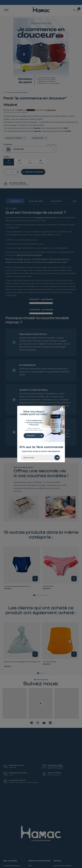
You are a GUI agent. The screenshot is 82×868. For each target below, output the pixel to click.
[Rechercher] (57, 458)
